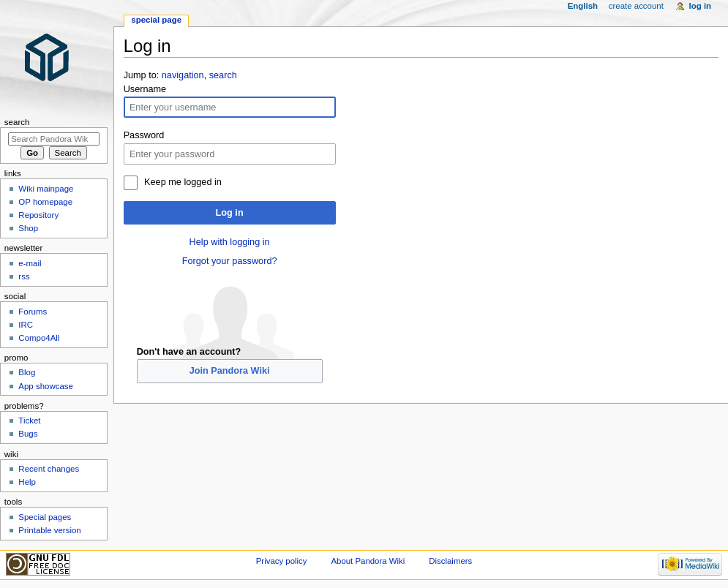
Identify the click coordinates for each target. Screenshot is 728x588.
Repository (38, 215)
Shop (28, 228)
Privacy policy (282, 561)
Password (144, 135)
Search (17, 122)
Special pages (45, 517)
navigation (183, 75)
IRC (26, 325)
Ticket (29, 421)
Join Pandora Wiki (230, 371)
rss (24, 276)
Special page (156, 20)
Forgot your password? (230, 261)
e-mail (30, 263)
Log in (230, 213)
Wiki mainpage (46, 189)
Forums (33, 312)
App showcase (46, 386)
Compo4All (39, 338)
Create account (636, 6)
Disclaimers (450, 561)
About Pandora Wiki (368, 561)
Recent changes (49, 469)
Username (145, 89)
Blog (27, 372)
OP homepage (45, 202)
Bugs (28, 434)
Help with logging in (230, 242)
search (223, 75)
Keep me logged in (183, 182)
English (583, 6)
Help (27, 482)
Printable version (49, 530)
